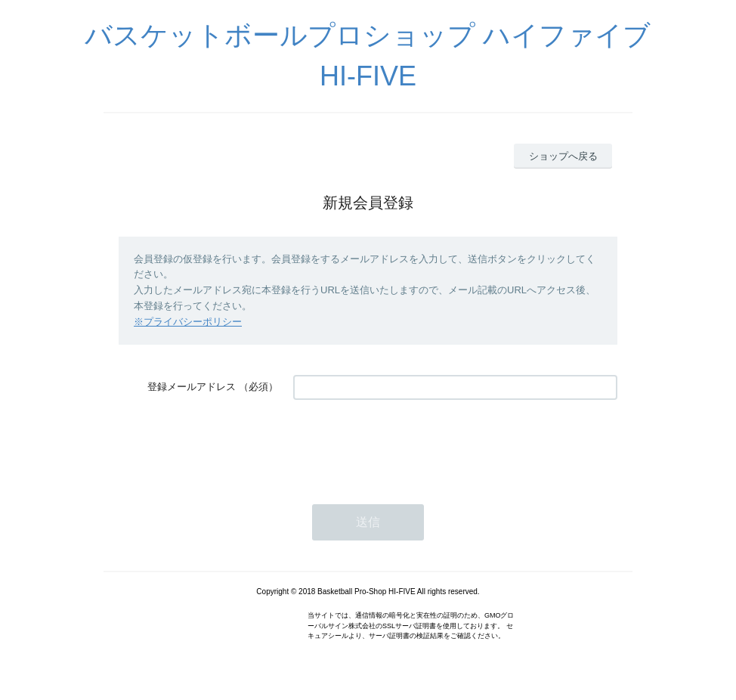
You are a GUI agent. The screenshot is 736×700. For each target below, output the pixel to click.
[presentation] (408, 444)
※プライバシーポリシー (188, 322)
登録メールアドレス (192, 387)
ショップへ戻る (563, 156)
